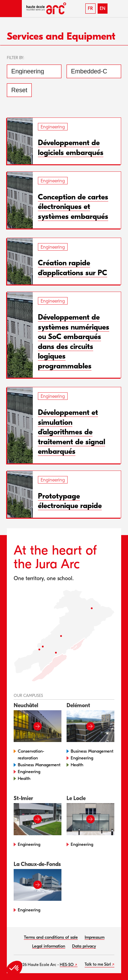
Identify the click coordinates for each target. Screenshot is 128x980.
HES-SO (67, 965)
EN (103, 8)
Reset (19, 90)
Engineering (29, 772)
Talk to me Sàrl (98, 964)
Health (24, 778)
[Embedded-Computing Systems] (94, 71)
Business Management (39, 765)
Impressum (95, 937)
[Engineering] (34, 71)
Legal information (49, 946)
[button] (11, 9)
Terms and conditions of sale (51, 937)
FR (90, 8)
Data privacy (84, 946)
